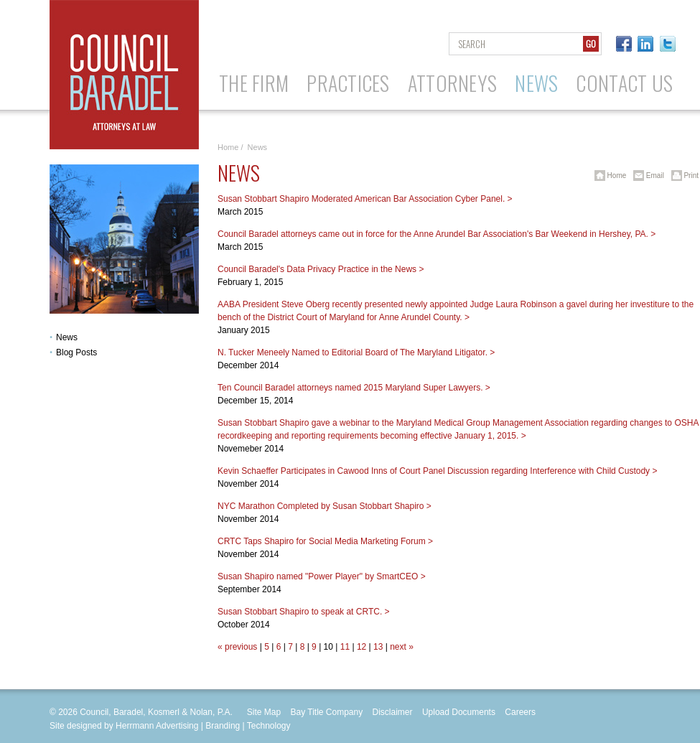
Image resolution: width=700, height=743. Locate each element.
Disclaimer (393, 712)
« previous (237, 647)
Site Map (264, 712)
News (536, 83)
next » (402, 647)
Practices (348, 83)
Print (682, 176)
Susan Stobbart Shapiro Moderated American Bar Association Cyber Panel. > (365, 199)
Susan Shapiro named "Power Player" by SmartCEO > (322, 576)
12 (361, 647)
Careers (520, 712)
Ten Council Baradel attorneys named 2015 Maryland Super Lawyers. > (354, 388)
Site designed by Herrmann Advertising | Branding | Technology (170, 726)
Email (646, 176)
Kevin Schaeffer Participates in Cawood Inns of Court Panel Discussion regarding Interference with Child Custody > (437, 471)
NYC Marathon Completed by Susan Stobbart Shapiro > (325, 506)
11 (345, 647)
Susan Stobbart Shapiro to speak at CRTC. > (304, 612)
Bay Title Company (326, 712)
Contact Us (624, 83)
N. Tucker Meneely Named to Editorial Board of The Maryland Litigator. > (356, 352)
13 (378, 647)
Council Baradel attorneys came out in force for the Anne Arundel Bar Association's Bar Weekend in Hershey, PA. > (437, 234)
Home (228, 147)
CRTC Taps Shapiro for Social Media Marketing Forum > (325, 541)
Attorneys (453, 83)
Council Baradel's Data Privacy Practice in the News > (321, 269)
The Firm (254, 83)
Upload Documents (459, 712)
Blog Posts (76, 352)
